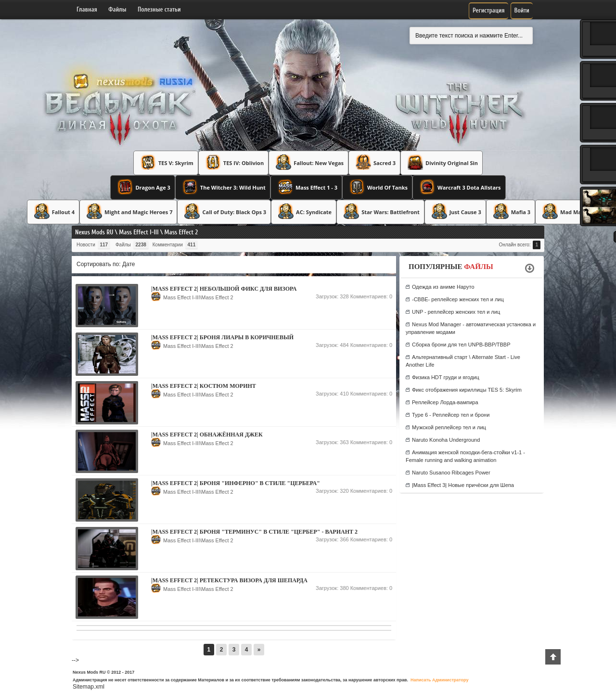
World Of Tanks (377, 187)
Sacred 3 (374, 162)
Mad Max (562, 211)
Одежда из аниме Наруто (443, 287)
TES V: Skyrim (166, 162)
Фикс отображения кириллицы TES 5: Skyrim (467, 390)
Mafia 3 (511, 211)
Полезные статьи (159, 9)
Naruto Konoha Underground (446, 440)
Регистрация (489, 10)
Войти (522, 10)
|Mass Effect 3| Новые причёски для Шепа (463, 485)
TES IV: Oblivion (233, 162)
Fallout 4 (53, 211)
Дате (129, 264)
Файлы (117, 9)
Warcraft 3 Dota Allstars (459, 187)
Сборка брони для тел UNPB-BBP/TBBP (461, 345)
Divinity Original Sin (442, 162)
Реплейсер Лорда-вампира (445, 402)
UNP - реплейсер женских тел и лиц (456, 312)
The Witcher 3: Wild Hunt (223, 187)
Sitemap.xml (89, 687)
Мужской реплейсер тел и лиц (449, 427)
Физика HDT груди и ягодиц (446, 377)
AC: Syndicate (304, 211)
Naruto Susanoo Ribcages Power (451, 473)
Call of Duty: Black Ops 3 (224, 211)
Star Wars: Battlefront (380, 211)
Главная (87, 9)
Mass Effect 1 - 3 (306, 187)
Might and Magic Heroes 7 (128, 211)
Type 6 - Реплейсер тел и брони (451, 415)
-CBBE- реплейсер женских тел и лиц (458, 299)
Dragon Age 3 (142, 187)
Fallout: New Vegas (308, 162)
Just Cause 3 (455, 211)
